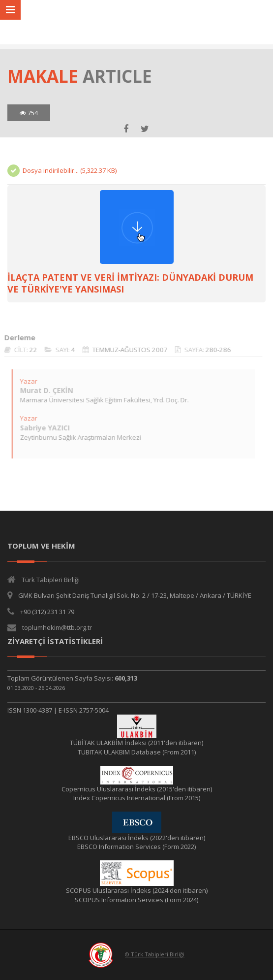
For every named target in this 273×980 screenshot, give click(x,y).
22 (30, 350)
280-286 (214, 350)
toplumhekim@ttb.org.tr (57, 627)
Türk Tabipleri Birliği (51, 580)
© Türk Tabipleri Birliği (155, 954)
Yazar (25, 381)
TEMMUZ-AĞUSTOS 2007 (126, 350)
